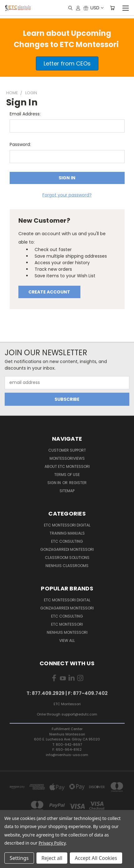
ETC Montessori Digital (67, 525)
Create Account (49, 292)
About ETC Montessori (67, 466)
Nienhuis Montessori (67, 632)
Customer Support (67, 450)
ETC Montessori (67, 624)
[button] (67, 63)
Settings (19, 858)
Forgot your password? (67, 195)
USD (97, 8)
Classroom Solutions (67, 558)
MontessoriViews (67, 458)
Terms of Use (67, 475)
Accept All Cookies (96, 858)
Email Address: (25, 114)
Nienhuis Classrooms (67, 566)
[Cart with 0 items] (112, 8)
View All (67, 640)
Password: (20, 144)
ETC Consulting (67, 541)
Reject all (52, 858)
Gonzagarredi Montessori (67, 549)
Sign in (55, 483)
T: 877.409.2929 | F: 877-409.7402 (67, 693)
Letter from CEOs (67, 63)
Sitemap (67, 491)
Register (78, 483)
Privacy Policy (52, 843)
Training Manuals (67, 533)
